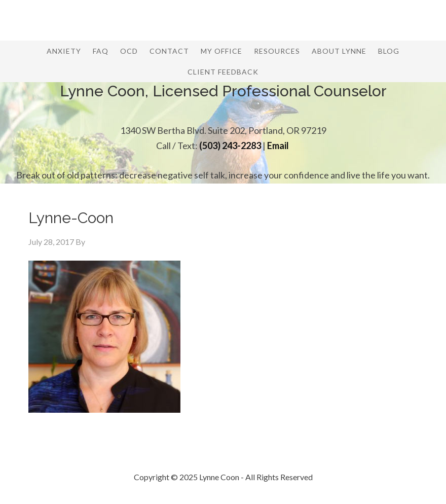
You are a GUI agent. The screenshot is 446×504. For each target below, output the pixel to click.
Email (278, 146)
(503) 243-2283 (230, 146)
